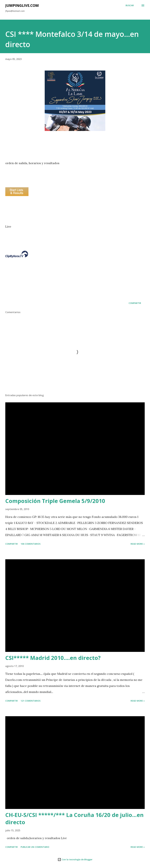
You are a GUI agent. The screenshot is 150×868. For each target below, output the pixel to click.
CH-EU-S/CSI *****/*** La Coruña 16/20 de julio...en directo (74, 819)
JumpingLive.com (22, 5)
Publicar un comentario (35, 847)
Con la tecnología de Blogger (75, 859)
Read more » (138, 544)
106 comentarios (31, 544)
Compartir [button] (135, 303)
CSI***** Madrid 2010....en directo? (53, 658)
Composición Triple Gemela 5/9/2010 (55, 501)
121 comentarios (31, 701)
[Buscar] (130, 5)
